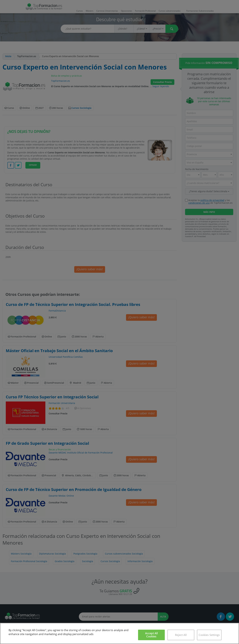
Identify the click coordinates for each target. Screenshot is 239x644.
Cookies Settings (209, 635)
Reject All (181, 635)
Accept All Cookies (151, 635)
